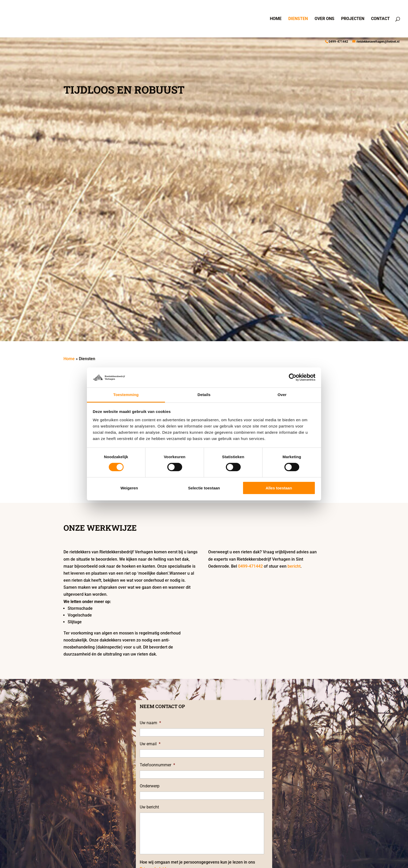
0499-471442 (338, 42)
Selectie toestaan (204, 488)
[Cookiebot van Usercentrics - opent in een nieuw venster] (293, 377)
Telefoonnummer (157, 765)
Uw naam (150, 723)
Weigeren (129, 488)
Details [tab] (204, 395)
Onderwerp (150, 786)
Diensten (298, 19)
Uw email (150, 744)
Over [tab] (282, 395)
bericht (294, 566)
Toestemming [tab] (126, 395)
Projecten (353, 19)
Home (276, 19)
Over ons (324, 19)
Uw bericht (149, 807)
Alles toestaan (279, 488)
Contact (380, 19)
